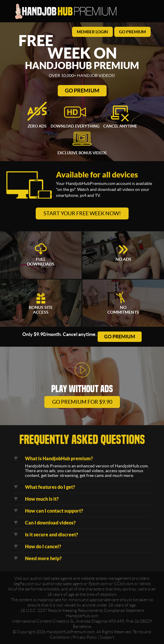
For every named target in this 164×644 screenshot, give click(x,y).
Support (107, 637)
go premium (132, 32)
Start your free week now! (82, 213)
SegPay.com (24, 584)
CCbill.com (124, 584)
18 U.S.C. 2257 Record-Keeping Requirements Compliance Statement (82, 610)
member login (92, 32)
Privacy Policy (85, 637)
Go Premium (82, 91)
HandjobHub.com (82, 616)
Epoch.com (98, 584)
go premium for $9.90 (82, 402)
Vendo (145, 584)
